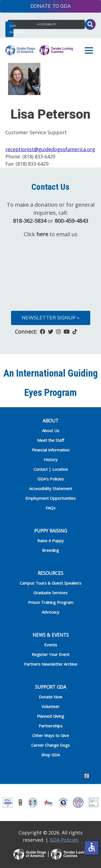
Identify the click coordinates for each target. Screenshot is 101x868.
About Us (51, 431)
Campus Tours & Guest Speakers (50, 583)
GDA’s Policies (51, 479)
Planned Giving (50, 716)
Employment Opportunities (50, 498)
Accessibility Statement (51, 488)
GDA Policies (64, 840)
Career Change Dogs (50, 745)
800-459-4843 (71, 221)
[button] (90, 50)
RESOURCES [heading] (50, 573)
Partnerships (50, 726)
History (51, 459)
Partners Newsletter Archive (51, 664)
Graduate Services (50, 593)
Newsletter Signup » (51, 318)
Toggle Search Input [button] (90, 24)
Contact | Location (51, 469)
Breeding (50, 550)
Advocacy (50, 612)
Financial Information (51, 450)
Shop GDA (50, 755)
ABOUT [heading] (50, 421)
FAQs (50, 508)
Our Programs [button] (11, 29)
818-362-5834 (30, 221)
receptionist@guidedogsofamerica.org (50, 149)
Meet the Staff (51, 440)
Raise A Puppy (50, 541)
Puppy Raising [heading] (51, 531)
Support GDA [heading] (51, 687)
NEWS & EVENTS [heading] (51, 635)
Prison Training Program (51, 602)
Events (51, 645)
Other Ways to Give (50, 735)
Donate (41, 6)
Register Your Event (51, 654)
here (42, 234)
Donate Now (50, 697)
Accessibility (46, 24)
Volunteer (50, 706)
